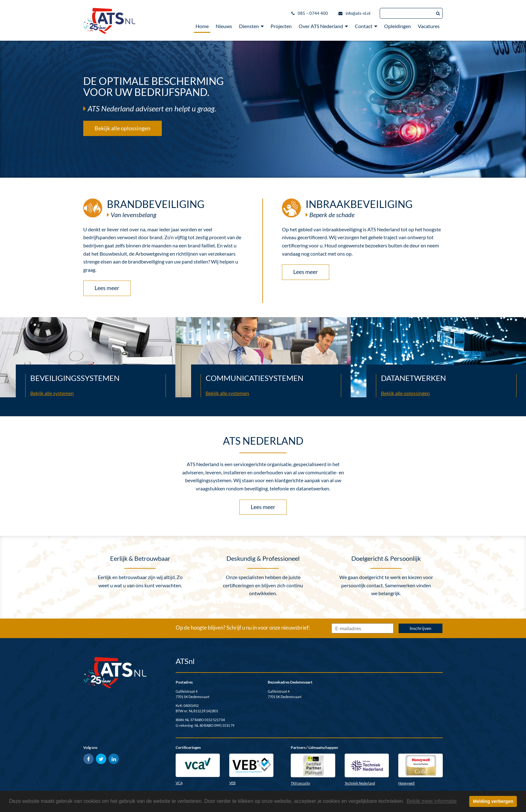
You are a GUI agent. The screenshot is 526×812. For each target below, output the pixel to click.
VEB (232, 783)
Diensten (251, 26)
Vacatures (429, 26)
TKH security (301, 783)
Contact (366, 26)
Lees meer (107, 288)
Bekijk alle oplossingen (123, 128)
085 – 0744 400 (313, 13)
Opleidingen (397, 26)
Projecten (281, 26)
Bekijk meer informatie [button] (432, 801)
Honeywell (406, 783)
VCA (179, 783)
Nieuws (224, 26)
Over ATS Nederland (323, 26)
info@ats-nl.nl (358, 13)
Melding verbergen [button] (493, 801)
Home (202, 26)
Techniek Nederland (360, 783)
